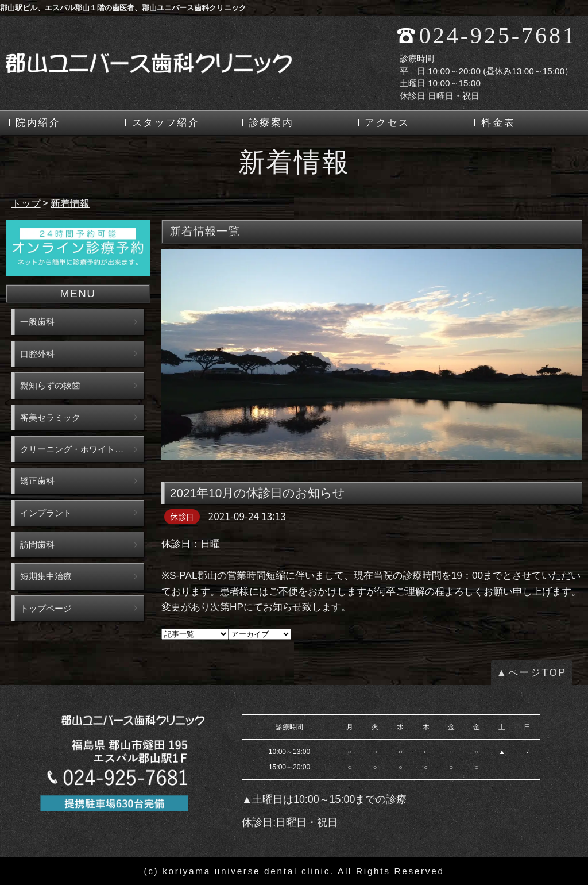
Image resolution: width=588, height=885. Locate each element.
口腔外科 (37, 354)
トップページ (46, 608)
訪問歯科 (37, 545)
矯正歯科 (37, 481)
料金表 (498, 123)
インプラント (46, 513)
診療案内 (271, 123)
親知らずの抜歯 (50, 385)
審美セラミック (50, 418)
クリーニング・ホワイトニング (80, 449)
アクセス (387, 123)
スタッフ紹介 (166, 123)
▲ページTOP (532, 672)
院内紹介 (38, 123)
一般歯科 (37, 322)
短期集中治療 (46, 576)
